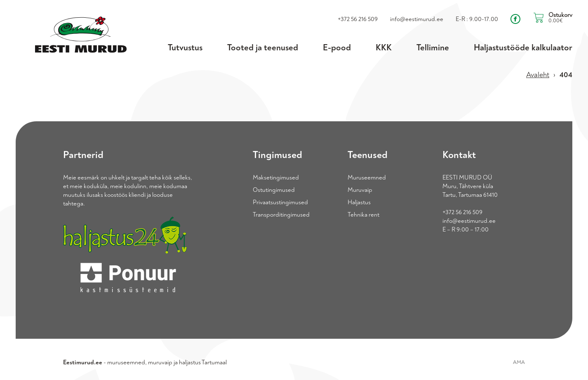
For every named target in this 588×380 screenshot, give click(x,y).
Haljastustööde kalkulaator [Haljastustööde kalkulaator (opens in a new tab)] (523, 47)
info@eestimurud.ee (469, 221)
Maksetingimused (276, 178)
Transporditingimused (281, 215)
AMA (519, 362)
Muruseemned (367, 178)
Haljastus (359, 202)
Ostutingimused (274, 190)
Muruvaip (360, 190)
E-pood (337, 47)
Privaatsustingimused (280, 202)
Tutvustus (185, 47)
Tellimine (433, 47)
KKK (384, 47)
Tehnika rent (363, 215)
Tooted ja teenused (263, 47)
